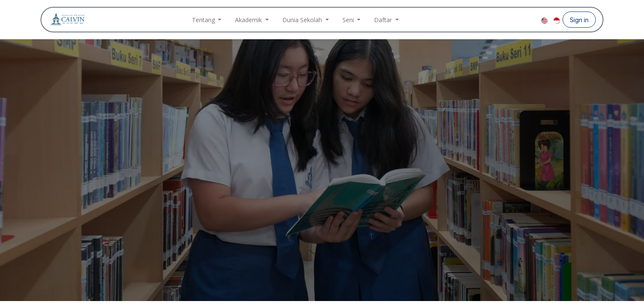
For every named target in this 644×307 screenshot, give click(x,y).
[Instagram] (520, 20)
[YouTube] (534, 20)
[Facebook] (506, 20)
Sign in (579, 20)
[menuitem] (207, 20)
